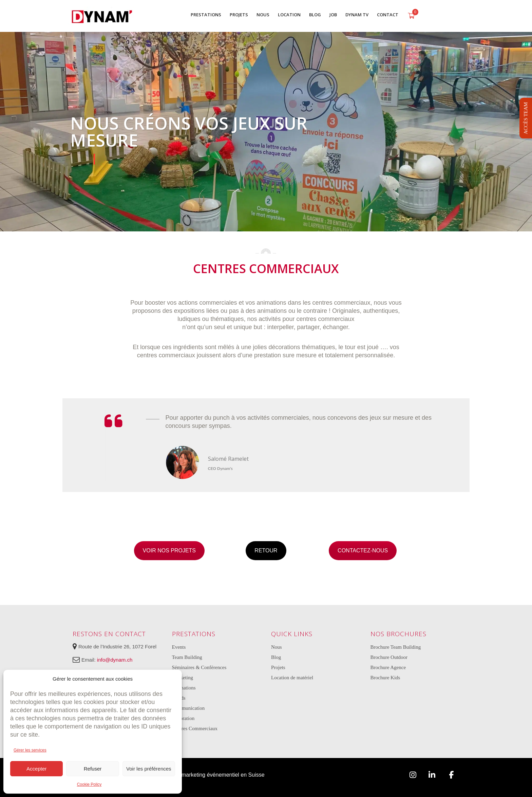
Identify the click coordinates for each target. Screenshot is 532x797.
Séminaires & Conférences (199, 667)
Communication (188, 708)
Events (179, 647)
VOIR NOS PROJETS (169, 551)
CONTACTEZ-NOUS (363, 551)
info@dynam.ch (115, 660)
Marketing (183, 678)
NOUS (263, 15)
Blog (276, 657)
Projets (278, 667)
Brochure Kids (385, 678)
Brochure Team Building (396, 647)
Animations (184, 688)
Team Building (187, 657)
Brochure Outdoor (389, 657)
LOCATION (289, 15)
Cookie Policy (89, 784)
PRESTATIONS (206, 15)
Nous (277, 647)
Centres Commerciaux (195, 728)
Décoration (183, 718)
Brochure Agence (388, 667)
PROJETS (239, 15)
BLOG (315, 15)
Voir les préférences (149, 769)
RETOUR (266, 551)
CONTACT (388, 15)
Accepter (36, 769)
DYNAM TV (357, 15)
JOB (333, 15)
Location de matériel (292, 678)
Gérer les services (30, 750)
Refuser (93, 769)
